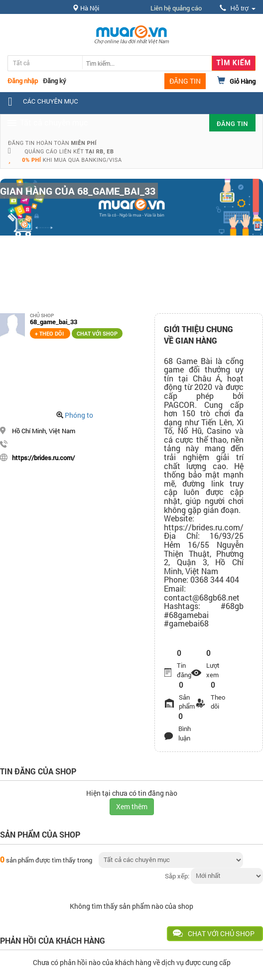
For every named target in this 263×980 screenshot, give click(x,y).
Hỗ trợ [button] (238, 8)
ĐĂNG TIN (185, 81)
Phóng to (79, 415)
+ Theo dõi (50, 333)
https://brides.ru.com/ (43, 458)
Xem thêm (132, 806)
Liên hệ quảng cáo (176, 8)
